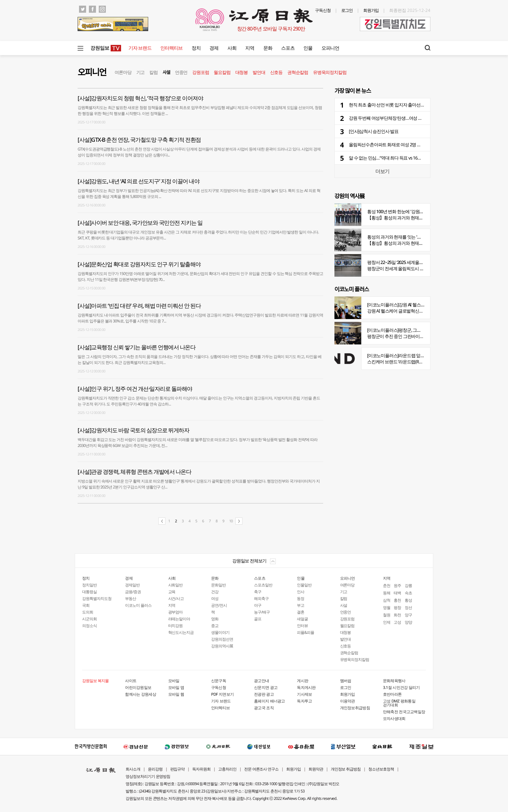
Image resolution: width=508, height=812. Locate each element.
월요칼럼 (222, 72)
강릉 (408, 585)
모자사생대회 (394, 718)
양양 (408, 622)
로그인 (347, 10)
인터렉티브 (171, 48)
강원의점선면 (222, 639)
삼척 (387, 600)
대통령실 (89, 592)
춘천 (387, 585)
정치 (196, 48)
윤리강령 (155, 769)
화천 (397, 615)
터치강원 (176, 626)
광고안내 (261, 681)
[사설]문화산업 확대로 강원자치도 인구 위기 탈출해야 (139, 264)
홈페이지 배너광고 (270, 701)
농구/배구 (262, 612)
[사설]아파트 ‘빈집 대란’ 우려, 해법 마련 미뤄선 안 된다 (139, 306)
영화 (215, 619)
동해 (387, 593)
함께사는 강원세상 (141, 694)
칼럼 (154, 72)
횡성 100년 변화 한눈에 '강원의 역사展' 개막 (407, 211)
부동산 (131, 598)
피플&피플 (306, 632)
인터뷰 (302, 626)
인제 (387, 622)
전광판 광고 (264, 694)
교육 (172, 592)
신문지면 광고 (266, 687)
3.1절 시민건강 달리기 (401, 687)
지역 (250, 48)
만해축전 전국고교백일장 (404, 712)
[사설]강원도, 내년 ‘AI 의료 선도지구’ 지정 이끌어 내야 (138, 181)
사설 (166, 72)
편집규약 (178, 769)
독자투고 (304, 701)
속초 (408, 593)
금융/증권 (133, 592)
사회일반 (176, 585)
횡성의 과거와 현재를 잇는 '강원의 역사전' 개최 (410, 237)
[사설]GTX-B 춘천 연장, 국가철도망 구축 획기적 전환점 (139, 140)
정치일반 (89, 585)
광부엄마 (176, 612)
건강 (215, 592)
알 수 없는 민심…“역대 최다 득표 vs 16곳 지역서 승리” (397, 158)
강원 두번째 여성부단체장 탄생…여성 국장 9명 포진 (396, 118)
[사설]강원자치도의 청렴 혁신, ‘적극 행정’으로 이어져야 (140, 98)
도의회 (88, 612)
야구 (258, 605)
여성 (215, 598)
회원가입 (371, 10)
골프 (258, 619)
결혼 (301, 612)
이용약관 (348, 701)
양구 (408, 615)
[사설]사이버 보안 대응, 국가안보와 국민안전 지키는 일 (140, 223)
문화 (268, 48)
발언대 (259, 72)
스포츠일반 (263, 585)
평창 (397, 607)
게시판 (303, 681)
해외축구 (261, 598)
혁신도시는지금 (181, 632)
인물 (308, 48)
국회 (86, 605)
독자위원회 (201, 769)
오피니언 (330, 48)
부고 (301, 605)
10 (231, 521)
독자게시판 (306, 687)
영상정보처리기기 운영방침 (148, 776)
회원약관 (316, 769)
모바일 (174, 681)
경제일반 (132, 585)
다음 (239, 521)
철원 (387, 615)
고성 (397, 622)
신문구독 (219, 681)
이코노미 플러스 (138, 605)
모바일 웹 (176, 694)
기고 (141, 72)
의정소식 (89, 626)
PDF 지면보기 (222, 694)
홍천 (397, 600)
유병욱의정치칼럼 (330, 72)
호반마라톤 (392, 694)
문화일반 (218, 585)
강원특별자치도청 (97, 598)
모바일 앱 (176, 687)
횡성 (408, 600)
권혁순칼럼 (298, 72)
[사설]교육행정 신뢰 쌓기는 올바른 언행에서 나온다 (136, 347)
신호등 (276, 72)
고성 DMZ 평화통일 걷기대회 (399, 703)
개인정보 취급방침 (346, 769)
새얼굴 (302, 619)
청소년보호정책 (381, 769)
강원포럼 (201, 72)
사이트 (131, 681)
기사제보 (304, 694)
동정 (301, 598)
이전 (162, 521)
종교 (215, 626)
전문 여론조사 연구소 (261, 769)
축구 (258, 592)
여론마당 (123, 72)
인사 (301, 592)
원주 (397, 585)
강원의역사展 (222, 646)
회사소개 (133, 769)
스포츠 (288, 48)
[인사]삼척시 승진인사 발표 (374, 131)
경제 (214, 48)
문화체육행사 (394, 681)
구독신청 (323, 10)
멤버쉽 (346, 681)
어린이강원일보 (138, 687)
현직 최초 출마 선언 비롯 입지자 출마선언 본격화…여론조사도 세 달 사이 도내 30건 (424, 105)
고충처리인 (227, 769)
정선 (408, 607)
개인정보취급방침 (355, 708)
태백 (397, 593)
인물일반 (304, 585)
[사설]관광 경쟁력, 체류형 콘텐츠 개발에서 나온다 (134, 472)
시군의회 (89, 619)
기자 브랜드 (140, 48)
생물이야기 (220, 632)
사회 (232, 48)
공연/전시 (219, 605)
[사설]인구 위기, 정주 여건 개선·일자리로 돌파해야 (135, 389)
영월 (387, 607)
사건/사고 (176, 598)
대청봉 (242, 72)
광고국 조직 (264, 708)
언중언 (181, 72)
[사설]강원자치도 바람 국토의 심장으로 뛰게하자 (133, 430)
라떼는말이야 (179, 619)
